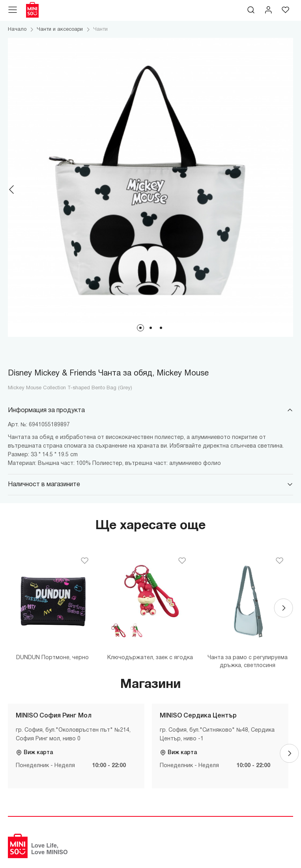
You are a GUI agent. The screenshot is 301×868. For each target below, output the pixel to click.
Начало (17, 30)
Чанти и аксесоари (60, 30)
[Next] (289, 190)
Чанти (100, 30)
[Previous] (12, 190)
